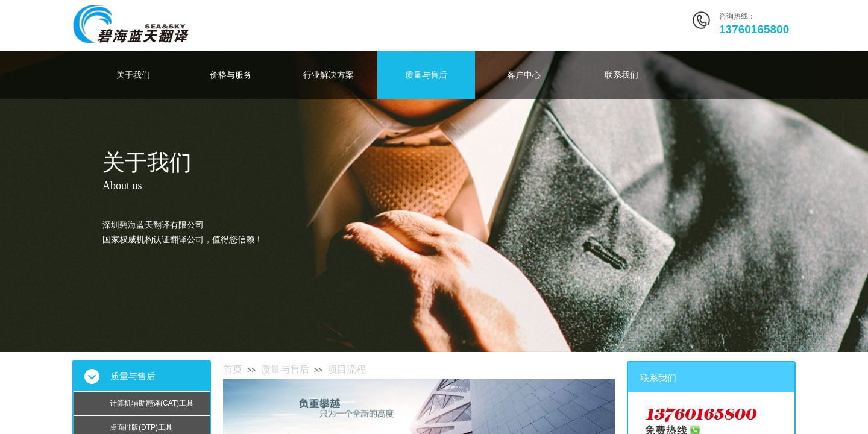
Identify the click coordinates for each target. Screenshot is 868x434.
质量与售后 (426, 75)
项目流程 (347, 369)
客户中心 (524, 75)
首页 (233, 369)
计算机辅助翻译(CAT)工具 (152, 403)
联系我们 (621, 75)
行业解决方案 (329, 75)
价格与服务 (231, 75)
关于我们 (133, 75)
